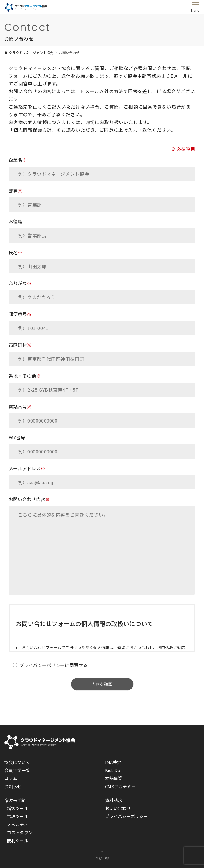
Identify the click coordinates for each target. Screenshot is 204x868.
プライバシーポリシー (126, 816)
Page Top (102, 854)
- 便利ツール (16, 840)
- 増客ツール (16, 808)
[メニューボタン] (195, 7)
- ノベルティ (16, 824)
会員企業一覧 (17, 770)
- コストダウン (18, 832)
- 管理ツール (16, 816)
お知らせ (13, 786)
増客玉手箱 (15, 800)
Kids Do (113, 770)
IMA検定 (113, 762)
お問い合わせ (118, 808)
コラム (11, 778)
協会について (17, 762)
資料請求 (114, 800)
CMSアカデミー (120, 786)
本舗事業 (114, 778)
